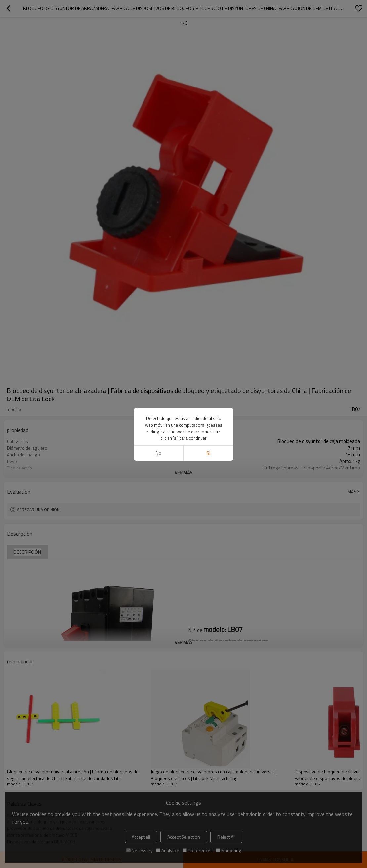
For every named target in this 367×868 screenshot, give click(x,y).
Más (352, 492)
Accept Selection (184, 837)
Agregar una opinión (38, 510)
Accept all (141, 837)
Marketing (228, 850)
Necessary (140, 850)
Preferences (198, 850)
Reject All (226, 837)
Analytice (168, 850)
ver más (183, 473)
